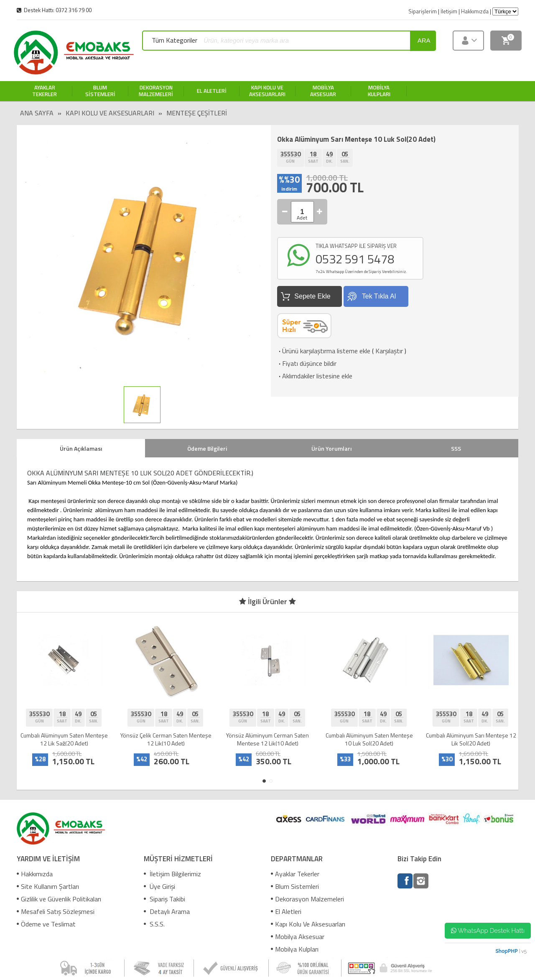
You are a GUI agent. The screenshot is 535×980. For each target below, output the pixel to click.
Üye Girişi (159, 886)
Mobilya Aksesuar (298, 937)
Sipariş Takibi (164, 899)
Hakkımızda (35, 874)
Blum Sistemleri (295, 886)
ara (424, 40)
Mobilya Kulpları (295, 949)
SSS (456, 448)
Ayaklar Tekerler (295, 874)
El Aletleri (286, 911)
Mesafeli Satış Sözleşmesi (56, 911)
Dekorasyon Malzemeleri (307, 899)
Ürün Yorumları (331, 448)
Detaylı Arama (167, 911)
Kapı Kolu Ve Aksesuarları (110, 113)
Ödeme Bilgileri (207, 448)
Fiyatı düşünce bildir (307, 363)
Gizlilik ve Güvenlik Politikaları (59, 899)
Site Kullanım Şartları (48, 886)
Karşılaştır (389, 351)
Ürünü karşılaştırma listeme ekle (324, 351)
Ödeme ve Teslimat (46, 924)
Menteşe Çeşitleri (197, 113)
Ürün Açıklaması (81, 448)
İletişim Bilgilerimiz (172, 874)
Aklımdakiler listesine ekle (315, 376)
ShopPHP (506, 951)
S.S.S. (154, 924)
